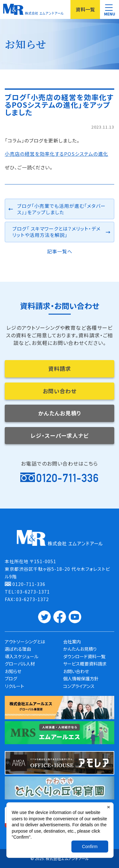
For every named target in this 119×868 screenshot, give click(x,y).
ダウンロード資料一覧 (84, 656)
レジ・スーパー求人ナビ (60, 435)
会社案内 (72, 642)
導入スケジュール (22, 656)
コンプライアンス (79, 686)
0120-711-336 (67, 478)
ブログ (11, 678)
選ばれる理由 (18, 649)
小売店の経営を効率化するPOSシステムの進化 (56, 154)
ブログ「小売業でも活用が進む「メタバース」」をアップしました (61, 209)
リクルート (14, 686)
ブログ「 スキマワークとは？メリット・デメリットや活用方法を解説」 (56, 232)
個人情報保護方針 (81, 678)
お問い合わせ (60, 391)
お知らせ (13, 671)
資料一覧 (85, 9)
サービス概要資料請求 (85, 664)
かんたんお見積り (60, 413)
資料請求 (60, 368)
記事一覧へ (60, 251)
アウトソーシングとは (25, 642)
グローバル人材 (20, 664)
